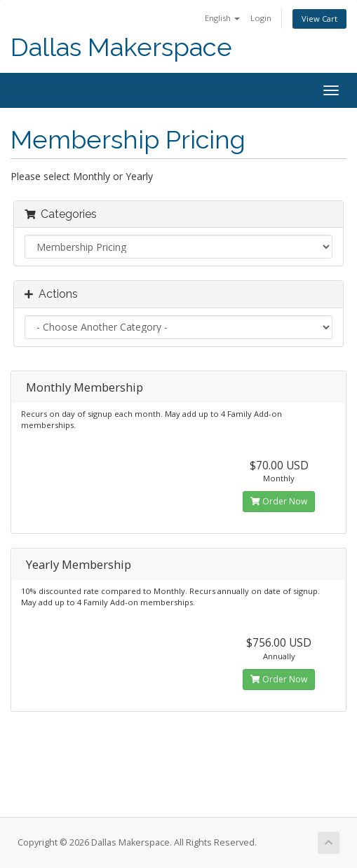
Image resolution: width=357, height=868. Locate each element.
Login (261, 18)
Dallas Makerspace (121, 47)
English (222, 18)
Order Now (279, 501)
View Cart (319, 19)
